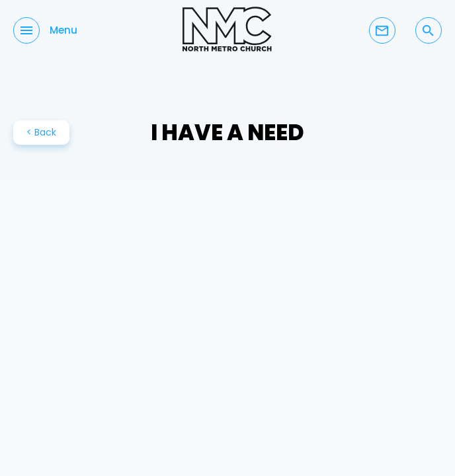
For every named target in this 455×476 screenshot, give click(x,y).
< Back (41, 132)
